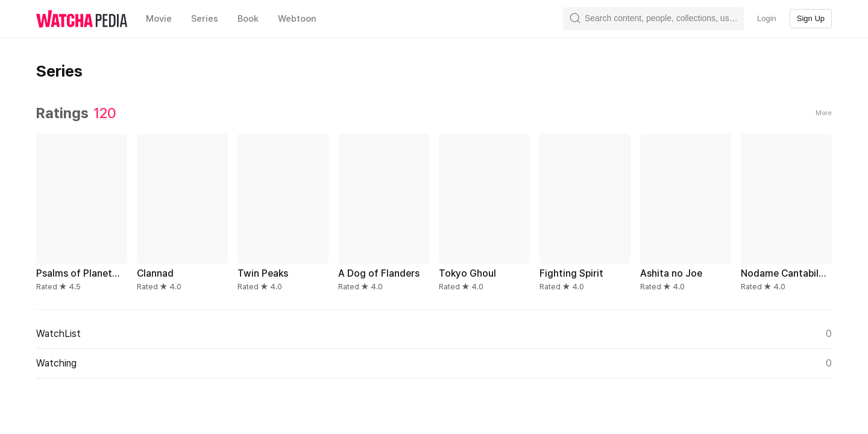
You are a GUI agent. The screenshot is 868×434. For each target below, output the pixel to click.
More (824, 113)
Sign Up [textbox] (811, 18)
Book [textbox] (248, 19)
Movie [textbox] (159, 19)
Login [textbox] (767, 18)
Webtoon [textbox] (297, 19)
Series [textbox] (205, 19)
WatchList (434, 334)
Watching (434, 363)
